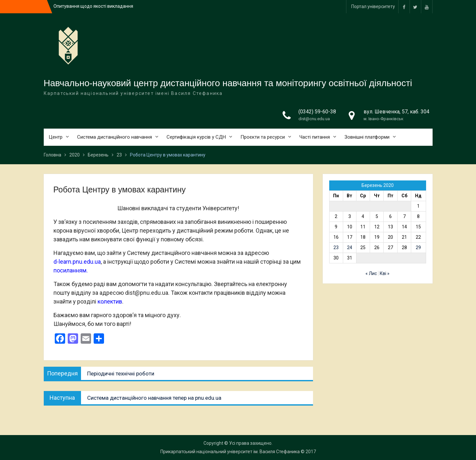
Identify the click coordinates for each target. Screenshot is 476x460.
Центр (56, 137)
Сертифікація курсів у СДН (196, 137)
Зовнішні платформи (367, 137)
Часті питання (315, 137)
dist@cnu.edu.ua (314, 119)
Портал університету (373, 6)
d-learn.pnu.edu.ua (77, 262)
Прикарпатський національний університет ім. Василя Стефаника (230, 452)
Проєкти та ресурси (263, 137)
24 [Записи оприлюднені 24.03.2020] (350, 247)
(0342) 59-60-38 (317, 112)
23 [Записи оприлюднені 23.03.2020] (336, 247)
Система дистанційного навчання (115, 137)
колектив (110, 301)
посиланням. (71, 270)
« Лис (371, 273)
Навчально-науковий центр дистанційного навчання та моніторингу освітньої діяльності (228, 83)
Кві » (385, 273)
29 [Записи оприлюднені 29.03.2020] (418, 247)
